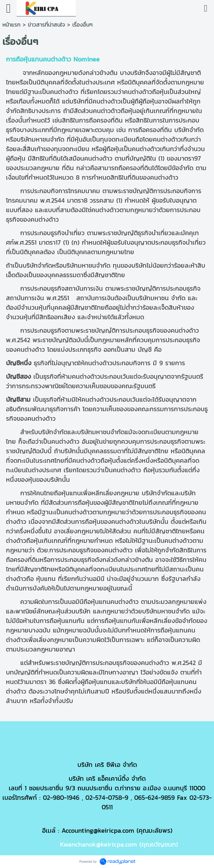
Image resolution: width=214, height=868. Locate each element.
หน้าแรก (12, 25)
